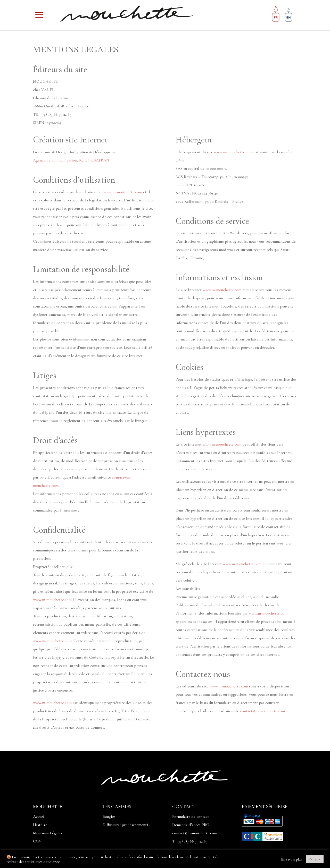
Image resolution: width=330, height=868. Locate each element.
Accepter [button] (315, 859)
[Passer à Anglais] (288, 16)
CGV (37, 841)
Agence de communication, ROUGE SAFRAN (71, 160)
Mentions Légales (48, 833)
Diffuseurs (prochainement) (125, 825)
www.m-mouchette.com (123, 192)
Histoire (40, 825)
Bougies (109, 816)
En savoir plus (292, 859)
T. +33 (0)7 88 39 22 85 (190, 841)
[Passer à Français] (276, 16)
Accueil (39, 816)
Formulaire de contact (191, 816)
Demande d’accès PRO (191, 825)
